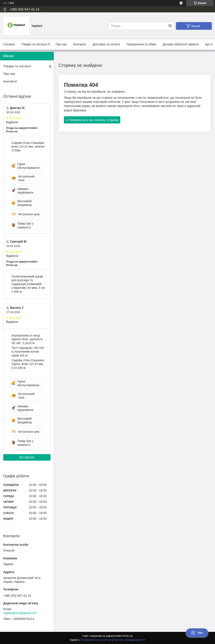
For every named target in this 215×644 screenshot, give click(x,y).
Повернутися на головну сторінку (94, 120)
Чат (197, 633)
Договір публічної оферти (181, 44)
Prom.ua (128, 636)
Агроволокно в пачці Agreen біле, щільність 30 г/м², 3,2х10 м (27, 339)
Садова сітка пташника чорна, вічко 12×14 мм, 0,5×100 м (28, 364)
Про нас (61, 44)
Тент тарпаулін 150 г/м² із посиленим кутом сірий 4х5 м (28, 352)
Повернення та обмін (141, 44)
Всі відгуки (27, 457)
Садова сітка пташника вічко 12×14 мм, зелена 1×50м (28, 147)
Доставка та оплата (106, 44)
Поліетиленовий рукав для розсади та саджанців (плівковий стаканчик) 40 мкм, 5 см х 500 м (28, 284)
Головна (9, 44)
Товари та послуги (34, 44)
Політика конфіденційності (129, 640)
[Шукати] (170, 26)
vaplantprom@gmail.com (20, 613)
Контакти (80, 44)
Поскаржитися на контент (96, 640)
